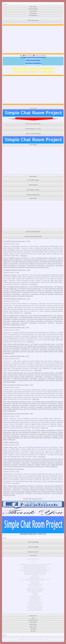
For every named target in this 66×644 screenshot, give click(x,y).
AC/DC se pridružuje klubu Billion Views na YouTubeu (35, 573)
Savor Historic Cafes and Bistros (33, 63)
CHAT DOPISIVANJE (33, 195)
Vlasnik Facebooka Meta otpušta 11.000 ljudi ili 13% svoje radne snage (35, 568)
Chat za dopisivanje (35, 598)
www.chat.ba (30, 267)
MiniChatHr (35, 576)
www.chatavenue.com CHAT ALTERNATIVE (35, 590)
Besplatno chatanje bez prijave (35, 599)
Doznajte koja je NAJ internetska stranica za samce (35, 574)
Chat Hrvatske (33, 9)
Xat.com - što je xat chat (35, 581)
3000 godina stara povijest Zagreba (35, 578)
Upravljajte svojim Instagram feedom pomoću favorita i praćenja (35, 565)
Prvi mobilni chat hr (35, 576)
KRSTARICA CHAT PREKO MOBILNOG (46, 466)
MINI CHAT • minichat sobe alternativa (35, 589)
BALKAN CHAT (33, 552)
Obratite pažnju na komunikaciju (52, 262)
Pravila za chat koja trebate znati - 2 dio (39, 260)
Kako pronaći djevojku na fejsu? (35, 604)
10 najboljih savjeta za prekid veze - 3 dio (17, 241)
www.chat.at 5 (13, 265)
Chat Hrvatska (35, 595)
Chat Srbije (33, 11)
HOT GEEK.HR (33, 542)
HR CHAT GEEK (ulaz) (33, 124)
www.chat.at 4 (22, 265)
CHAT (5, 4)
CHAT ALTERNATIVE (33, 232)
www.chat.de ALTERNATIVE (35, 587)
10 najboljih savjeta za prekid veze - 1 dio (44, 287)
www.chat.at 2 (41, 265)
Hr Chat (33, 631)
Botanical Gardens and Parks (33, 60)
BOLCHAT (52, 380)
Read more (24, 256)
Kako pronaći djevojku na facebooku (35, 606)
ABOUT (30, 639)
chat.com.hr (33, 7)
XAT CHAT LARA (33, 180)
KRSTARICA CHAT (33, 190)
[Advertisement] (33, 39)
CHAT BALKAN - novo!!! (33, 129)
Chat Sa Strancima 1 (35, 601)
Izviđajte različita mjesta (11, 442)
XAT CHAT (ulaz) (33, 21)
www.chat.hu (7, 267)
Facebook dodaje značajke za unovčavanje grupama (35, 569)
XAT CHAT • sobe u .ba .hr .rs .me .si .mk (35, 588)
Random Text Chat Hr (35, 577)
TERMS (46, 639)
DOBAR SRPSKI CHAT (18, 325)
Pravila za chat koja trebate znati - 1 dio (33, 289)
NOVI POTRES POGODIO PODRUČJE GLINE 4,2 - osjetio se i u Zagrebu (35, 579)
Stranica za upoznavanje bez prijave (35, 585)
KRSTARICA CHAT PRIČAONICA (41, 409)
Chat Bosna (35, 594)
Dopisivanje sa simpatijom (35, 596)
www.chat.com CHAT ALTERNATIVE (35, 591)
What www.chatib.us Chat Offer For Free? (35, 611)
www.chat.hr (30, 296)
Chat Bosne (33, 13)
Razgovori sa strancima (35, 582)
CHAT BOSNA (33, 185)
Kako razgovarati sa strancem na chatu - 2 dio (29, 262)
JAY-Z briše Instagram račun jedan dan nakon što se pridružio (35, 571)
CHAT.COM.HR (33, 547)
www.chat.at (59, 265)
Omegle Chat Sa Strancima (35, 600)
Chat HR (33, 629)
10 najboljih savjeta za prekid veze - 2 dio (48, 258)
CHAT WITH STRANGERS (33, 237)
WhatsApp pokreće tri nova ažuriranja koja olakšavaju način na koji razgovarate (35, 570)
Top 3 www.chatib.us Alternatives (35, 608)
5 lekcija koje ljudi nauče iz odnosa (33, 292)
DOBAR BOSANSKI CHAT (41, 380)
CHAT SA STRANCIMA (33, 134)
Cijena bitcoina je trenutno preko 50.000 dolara (35, 580)
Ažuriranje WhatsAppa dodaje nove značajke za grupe (35, 566)
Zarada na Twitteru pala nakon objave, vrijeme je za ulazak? (35, 572)
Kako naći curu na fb (35, 605)
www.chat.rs (45, 267)
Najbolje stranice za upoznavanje (35, 584)
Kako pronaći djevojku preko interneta (35, 602)
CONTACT (35, 639)
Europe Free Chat (35, 593)
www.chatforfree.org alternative (35, 592)
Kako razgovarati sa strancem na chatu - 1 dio (18, 414)
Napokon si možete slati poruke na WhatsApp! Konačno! (35, 567)
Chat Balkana (33, 15)
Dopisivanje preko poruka (35, 597)
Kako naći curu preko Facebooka (35, 603)
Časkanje (35, 586)
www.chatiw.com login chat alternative (35, 607)
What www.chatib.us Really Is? (35, 610)
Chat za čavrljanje (35, 583)
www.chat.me (22, 267)
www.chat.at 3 (32, 265)
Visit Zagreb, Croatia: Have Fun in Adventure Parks (33, 57)
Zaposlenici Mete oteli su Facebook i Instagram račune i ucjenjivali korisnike (35, 564)
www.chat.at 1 (51, 265)
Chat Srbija (35, 595)
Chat (33, 618)
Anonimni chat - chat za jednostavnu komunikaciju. (35, 575)
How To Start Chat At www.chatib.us (35, 609)
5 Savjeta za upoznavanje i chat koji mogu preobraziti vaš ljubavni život (33, 319)
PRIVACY (41, 639)
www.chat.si (15, 267)
